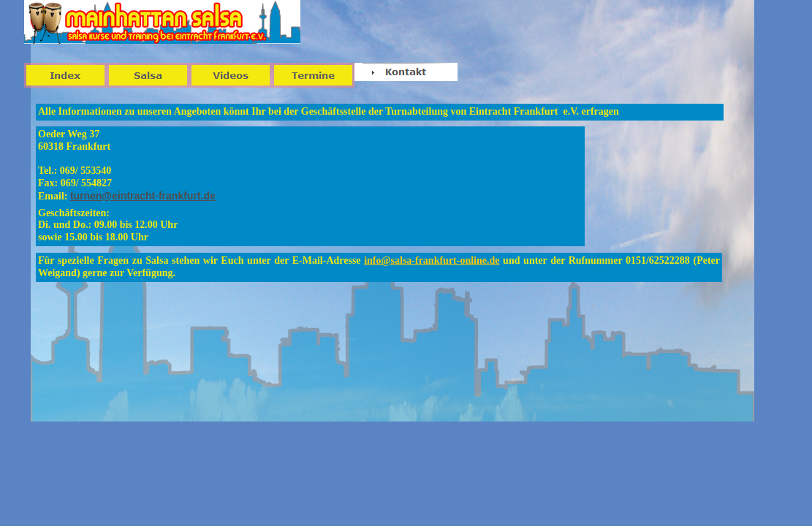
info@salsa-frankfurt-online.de (432, 260)
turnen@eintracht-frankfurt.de (143, 196)
